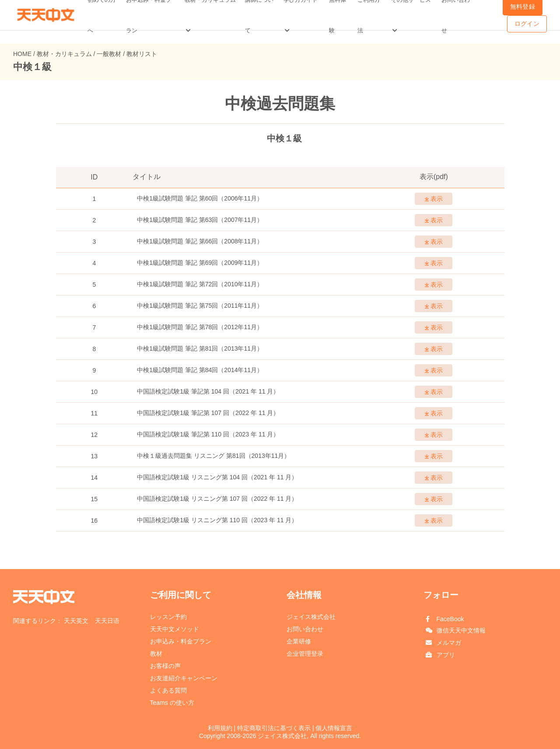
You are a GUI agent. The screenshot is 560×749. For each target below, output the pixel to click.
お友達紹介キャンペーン (184, 678)
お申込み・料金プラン (181, 641)
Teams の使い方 (172, 703)
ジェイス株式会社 (311, 617)
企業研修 (299, 641)
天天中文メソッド (175, 629)
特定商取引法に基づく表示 (274, 728)
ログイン (527, 24)
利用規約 (220, 728)
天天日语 (107, 621)
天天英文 (76, 621)
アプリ (446, 655)
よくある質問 (168, 690)
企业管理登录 (305, 654)
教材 (156, 654)
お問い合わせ (305, 629)
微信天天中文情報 (461, 630)
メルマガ (449, 643)
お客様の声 (165, 666)
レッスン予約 (168, 617)
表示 (434, 199)
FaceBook (450, 619)
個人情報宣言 (334, 728)
